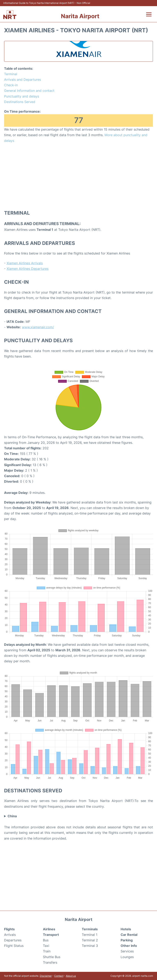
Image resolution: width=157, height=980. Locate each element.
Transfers (50, 962)
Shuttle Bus (52, 957)
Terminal (11, 74)
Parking (127, 940)
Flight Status (14, 946)
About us (71, 976)
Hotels (126, 929)
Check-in (11, 85)
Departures (13, 940)
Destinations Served (20, 102)
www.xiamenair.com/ (38, 327)
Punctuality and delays (22, 96)
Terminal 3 (90, 946)
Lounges (127, 957)
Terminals (90, 929)
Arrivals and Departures (22, 80)
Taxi (46, 946)
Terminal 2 (90, 940)
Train (47, 951)
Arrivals (10, 935)
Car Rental (129, 935)
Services (127, 951)
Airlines (49, 929)
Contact (59, 976)
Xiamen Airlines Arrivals (25, 263)
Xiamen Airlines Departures (27, 269)
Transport (51, 935)
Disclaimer (46, 976)
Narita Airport (80, 16)
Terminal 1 (90, 935)
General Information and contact (29, 91)
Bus (46, 940)
